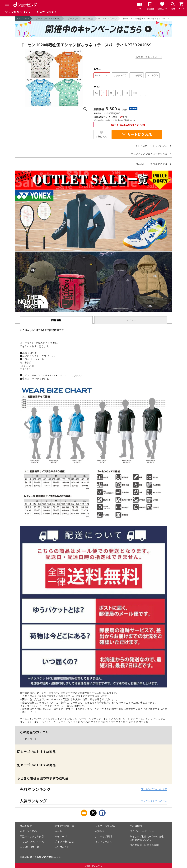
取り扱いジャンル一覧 (32, 842)
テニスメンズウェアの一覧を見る (149, 154)
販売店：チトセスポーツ (149, 57)
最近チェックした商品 (32, 836)
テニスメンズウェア (108, 18)
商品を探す (26, 826)
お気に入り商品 (28, 831)
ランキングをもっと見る (154, 789)
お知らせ (100, 831)
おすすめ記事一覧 (64, 826)
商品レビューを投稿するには (152, 164)
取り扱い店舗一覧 (29, 847)
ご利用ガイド (62, 847)
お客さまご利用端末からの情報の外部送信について (147, 838)
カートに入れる (137, 134)
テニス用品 (88, 18)
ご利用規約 (136, 826)
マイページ (61, 836)
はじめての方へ (103, 842)
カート (58, 831)
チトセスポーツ (28, 739)
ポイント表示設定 (64, 842)
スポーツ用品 (72, 18)
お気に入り (101, 136)
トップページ (23, 18)
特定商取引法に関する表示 (144, 845)
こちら (57, 857)
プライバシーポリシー (142, 831)
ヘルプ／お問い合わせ (107, 826)
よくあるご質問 (103, 836)
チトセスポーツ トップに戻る (151, 146)
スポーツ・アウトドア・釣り (47, 18)
